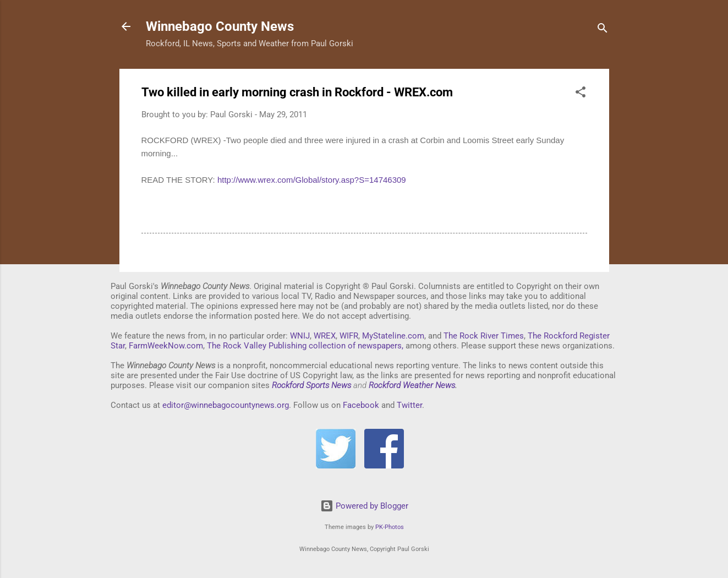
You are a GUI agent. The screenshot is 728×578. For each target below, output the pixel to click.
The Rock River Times (484, 336)
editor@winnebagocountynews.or (223, 405)
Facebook (361, 405)
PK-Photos (390, 527)
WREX (325, 336)
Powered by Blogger (364, 506)
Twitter (409, 405)
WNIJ (300, 336)
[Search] (603, 30)
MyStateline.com (393, 336)
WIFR (349, 336)
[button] (581, 94)
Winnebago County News (220, 26)
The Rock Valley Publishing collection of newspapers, (305, 346)
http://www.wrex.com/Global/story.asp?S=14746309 (312, 180)
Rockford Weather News (412, 385)
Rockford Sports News (311, 385)
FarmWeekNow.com (166, 346)
